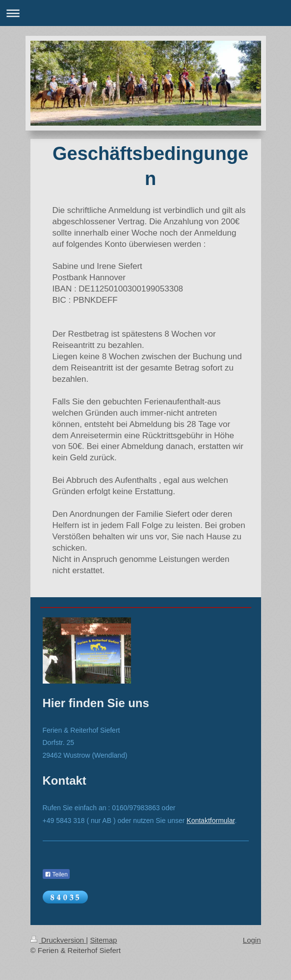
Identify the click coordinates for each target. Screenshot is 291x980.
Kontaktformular (211, 821)
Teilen (56, 874)
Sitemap (103, 940)
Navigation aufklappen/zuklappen (145, 13)
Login (252, 940)
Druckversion (58, 940)
